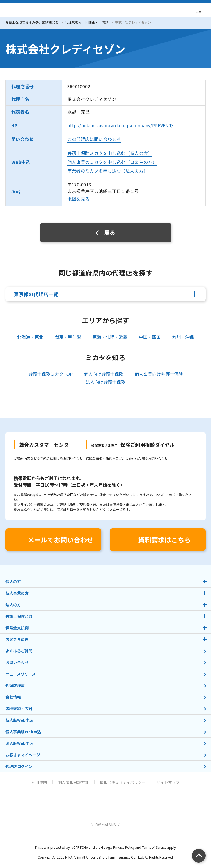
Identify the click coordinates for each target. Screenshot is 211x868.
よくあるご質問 (19, 651)
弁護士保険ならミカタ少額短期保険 (32, 22)
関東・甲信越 (98, 22)
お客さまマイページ (23, 755)
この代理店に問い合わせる (94, 139)
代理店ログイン (19, 766)
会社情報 (13, 697)
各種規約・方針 (19, 709)
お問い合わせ (17, 662)
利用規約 (39, 782)
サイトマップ (168, 782)
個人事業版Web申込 (23, 732)
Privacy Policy (124, 847)
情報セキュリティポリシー (123, 782)
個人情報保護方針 (73, 782)
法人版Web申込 (19, 743)
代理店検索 (73, 22)
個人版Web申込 (19, 720)
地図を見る (79, 199)
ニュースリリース (21, 674)
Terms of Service (154, 847)
